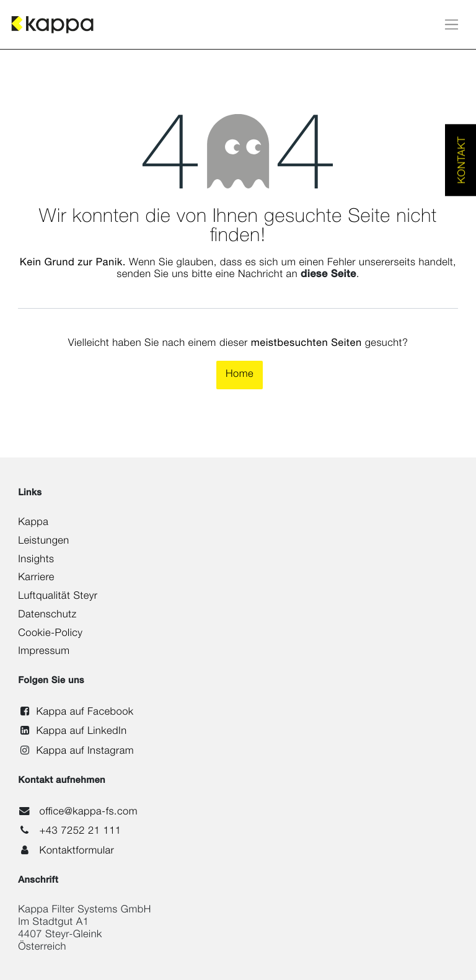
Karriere (36, 578)
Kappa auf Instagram (85, 752)
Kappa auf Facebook (85, 713)
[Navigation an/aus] (452, 24)
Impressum (44, 652)
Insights (36, 560)
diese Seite (328, 275)
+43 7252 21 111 (80, 832)
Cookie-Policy (50, 634)
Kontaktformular (77, 852)
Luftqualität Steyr (58, 597)
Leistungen (44, 542)
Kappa (33, 523)
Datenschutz (47, 616)
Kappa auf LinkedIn (81, 732)
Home (240, 375)
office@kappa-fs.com (88, 813)
